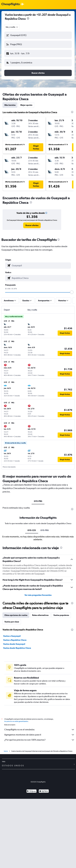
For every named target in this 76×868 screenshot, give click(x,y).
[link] (32, 225)
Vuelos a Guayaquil (12, 704)
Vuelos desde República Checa (17, 716)
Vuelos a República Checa (15, 708)
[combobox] (12, 27)
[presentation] (28, 18)
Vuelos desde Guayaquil (14, 712)
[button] (38, 35)
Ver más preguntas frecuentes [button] (38, 663)
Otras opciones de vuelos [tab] (16, 683)
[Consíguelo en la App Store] (44, 861)
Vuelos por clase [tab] (12, 690)
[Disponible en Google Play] (32, 861)
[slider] (72, 292)
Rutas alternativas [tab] (40, 683)
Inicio (6, 820)
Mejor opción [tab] (26, 105)
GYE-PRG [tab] (38, 501)
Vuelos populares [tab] (61, 683)
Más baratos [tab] (10, 105)
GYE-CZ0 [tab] (32, 599)
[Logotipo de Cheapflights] (11, 4)
